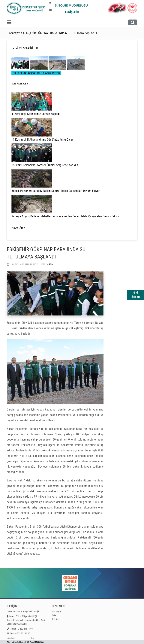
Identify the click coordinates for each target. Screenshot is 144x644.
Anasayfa (15, 33)
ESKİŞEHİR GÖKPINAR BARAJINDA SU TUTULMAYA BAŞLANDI (60, 33)
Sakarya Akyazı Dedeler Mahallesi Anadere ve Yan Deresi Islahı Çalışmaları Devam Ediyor (65, 216)
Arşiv (50, 264)
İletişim (55, 619)
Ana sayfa (56, 612)
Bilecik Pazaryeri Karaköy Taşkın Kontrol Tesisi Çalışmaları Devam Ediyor (55, 191)
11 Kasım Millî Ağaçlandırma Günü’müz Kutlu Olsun (42, 140)
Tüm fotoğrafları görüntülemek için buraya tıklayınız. (36, 73)
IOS (32, 638)
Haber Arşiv (18, 228)
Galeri (54, 615)
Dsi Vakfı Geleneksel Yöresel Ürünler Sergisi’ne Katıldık (45, 165)
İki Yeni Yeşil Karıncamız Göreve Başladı (36, 114)
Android (12, 638)
